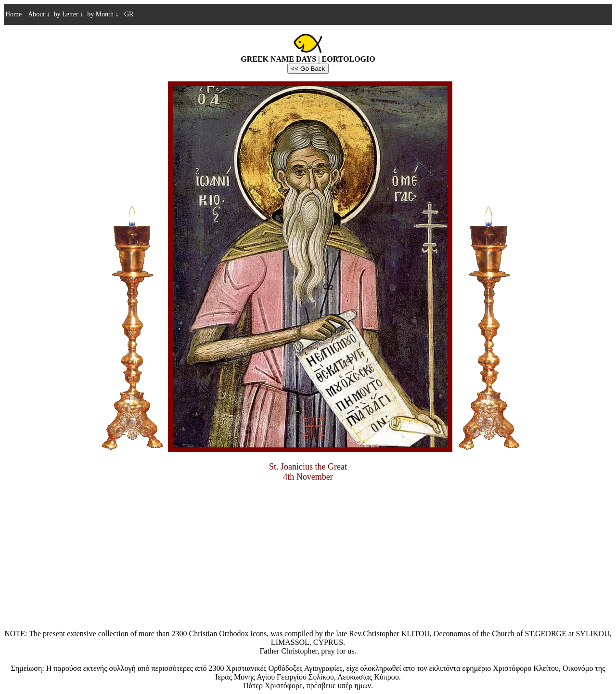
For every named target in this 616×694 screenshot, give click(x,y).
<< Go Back (308, 69)
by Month (103, 14)
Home (13, 14)
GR (128, 14)
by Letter (69, 14)
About (39, 14)
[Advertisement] (308, 557)
